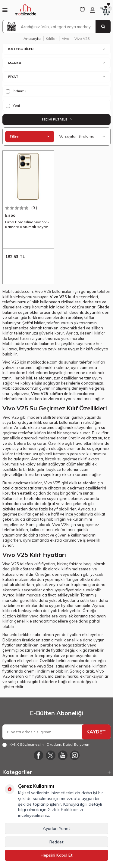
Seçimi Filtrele (56, 119)
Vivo (66, 39)
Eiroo (10, 215)
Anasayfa (32, 39)
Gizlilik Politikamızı (65, 810)
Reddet (56, 842)
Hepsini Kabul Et (57, 855)
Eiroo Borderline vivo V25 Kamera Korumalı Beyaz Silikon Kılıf (27, 224)
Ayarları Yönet (56, 828)
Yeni (13, 106)
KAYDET (96, 732)
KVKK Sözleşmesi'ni (27, 744)
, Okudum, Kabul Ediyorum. (47, 745)
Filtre (30, 136)
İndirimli (16, 91)
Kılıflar (51, 39)
